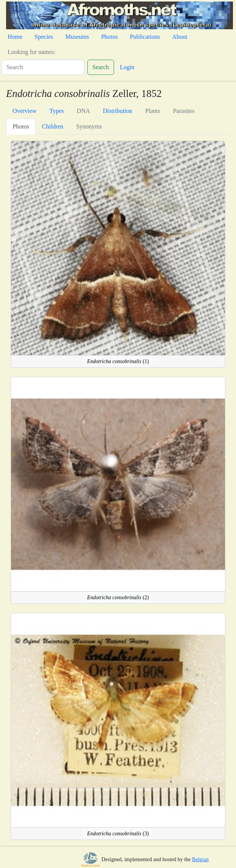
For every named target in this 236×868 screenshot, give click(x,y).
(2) (118, 597)
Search (101, 67)
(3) (118, 834)
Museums (77, 37)
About (180, 37)
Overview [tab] (25, 111)
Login (127, 67)
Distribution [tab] (118, 111)
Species (44, 37)
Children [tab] (53, 126)
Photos (109, 37)
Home (15, 37)
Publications (145, 37)
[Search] (43, 67)
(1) (118, 361)
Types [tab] (57, 111)
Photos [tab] (21, 126)
